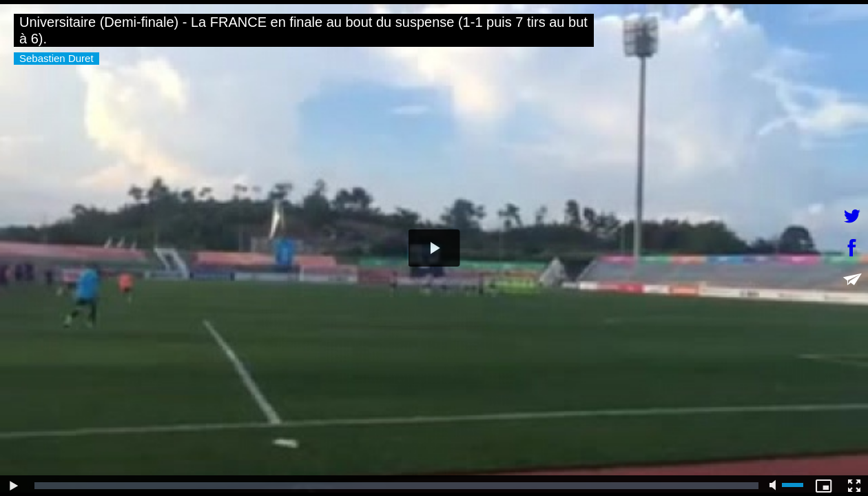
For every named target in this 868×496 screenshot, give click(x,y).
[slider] (396, 486)
